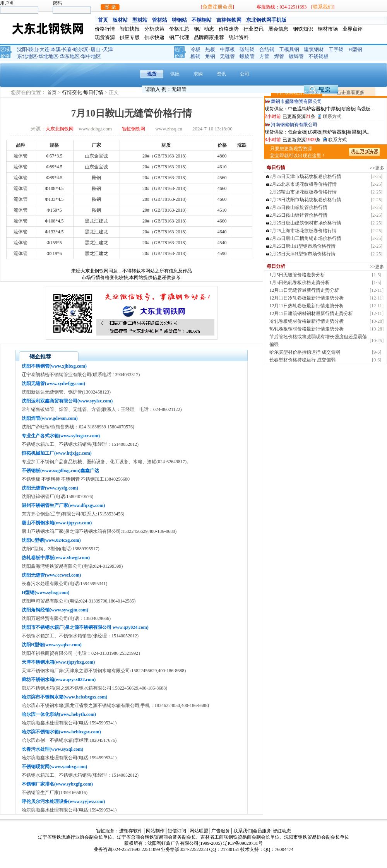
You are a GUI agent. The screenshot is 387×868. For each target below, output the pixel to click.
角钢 (210, 56)
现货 (152, 74)
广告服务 (221, 831)
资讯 (221, 74)
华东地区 (70, 56)
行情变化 (73, 92)
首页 (103, 20)
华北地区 (48, 56)
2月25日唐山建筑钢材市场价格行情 (305, 223)
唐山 (96, 49)
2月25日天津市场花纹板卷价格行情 (305, 176)
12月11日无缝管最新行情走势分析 (304, 290)
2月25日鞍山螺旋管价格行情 (298, 207)
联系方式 (332, 116)
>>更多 (377, 168)
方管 (264, 56)
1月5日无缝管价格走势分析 (297, 275)
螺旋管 (247, 56)
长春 (67, 49)
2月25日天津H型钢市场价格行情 (302, 254)
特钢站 (179, 20)
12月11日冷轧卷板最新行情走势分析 (307, 298)
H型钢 (355, 49)
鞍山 (33, 49)
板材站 (120, 20)
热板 (210, 49)
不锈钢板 (319, 56)
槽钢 (195, 56)
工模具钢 (289, 49)
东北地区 (27, 56)
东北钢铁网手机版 (266, 20)
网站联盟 (199, 831)
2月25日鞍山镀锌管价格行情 (298, 215)
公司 (245, 74)
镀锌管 (296, 56)
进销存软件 (131, 831)
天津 (108, 49)
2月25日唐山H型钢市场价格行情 (302, 246)
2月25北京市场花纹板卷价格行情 (303, 184)
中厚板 (227, 49)
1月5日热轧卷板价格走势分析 (300, 282)
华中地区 (91, 56)
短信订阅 (177, 831)
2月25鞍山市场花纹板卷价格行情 (303, 192)
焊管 (279, 56)
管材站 (160, 20)
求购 (198, 74)
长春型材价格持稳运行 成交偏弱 (302, 360)
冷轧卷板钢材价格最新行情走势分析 (307, 321)
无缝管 (227, 56)
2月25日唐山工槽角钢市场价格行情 (305, 238)
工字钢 (336, 49)
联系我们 (323, 7)
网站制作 (155, 831)
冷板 (195, 49)
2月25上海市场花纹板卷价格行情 (303, 231)
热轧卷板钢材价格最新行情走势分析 (307, 329)
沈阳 (22, 49)
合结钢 (267, 49)
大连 (45, 49)
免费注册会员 (217, 7)
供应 (175, 74)
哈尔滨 (81, 49)
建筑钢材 (314, 49)
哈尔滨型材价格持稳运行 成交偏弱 (305, 352)
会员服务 (262, 831)
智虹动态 (282, 831)
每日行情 (94, 92)
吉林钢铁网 (229, 20)
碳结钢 (247, 49)
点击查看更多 (351, 92)
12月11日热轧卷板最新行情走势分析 (307, 306)
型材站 (140, 20)
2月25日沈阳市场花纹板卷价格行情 (305, 200)
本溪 (56, 49)
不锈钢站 (202, 20)
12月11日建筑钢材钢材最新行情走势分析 (311, 313)
